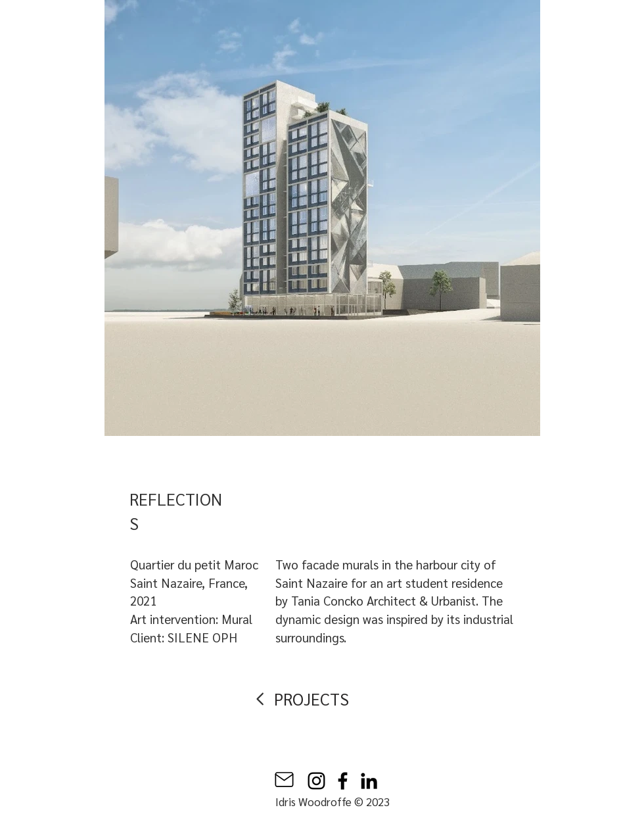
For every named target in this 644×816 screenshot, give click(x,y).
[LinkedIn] (369, 781)
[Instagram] (316, 781)
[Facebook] (343, 781)
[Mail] (284, 780)
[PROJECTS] (314, 699)
